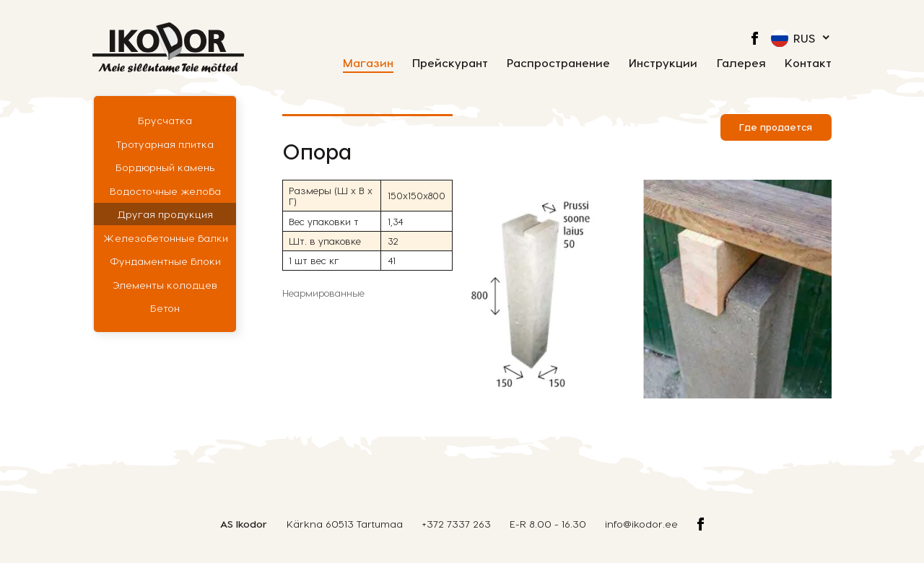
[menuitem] (801, 38)
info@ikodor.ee (641, 524)
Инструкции (663, 63)
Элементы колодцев (165, 285)
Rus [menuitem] (804, 38)
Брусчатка (165, 120)
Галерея (741, 63)
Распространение (558, 63)
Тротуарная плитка (165, 144)
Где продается (776, 127)
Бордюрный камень (165, 167)
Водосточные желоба (165, 191)
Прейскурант (450, 63)
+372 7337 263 (456, 524)
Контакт (808, 63)
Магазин (368, 63)
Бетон (165, 308)
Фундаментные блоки (165, 261)
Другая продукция (165, 214)
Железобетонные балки (165, 238)
